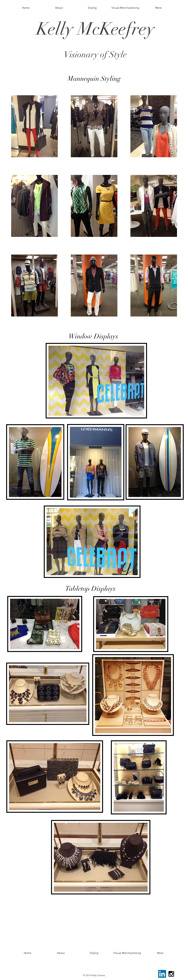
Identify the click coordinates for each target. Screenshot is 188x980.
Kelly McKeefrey (95, 29)
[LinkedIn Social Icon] (162, 974)
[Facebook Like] (148, 976)
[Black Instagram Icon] (171, 974)
